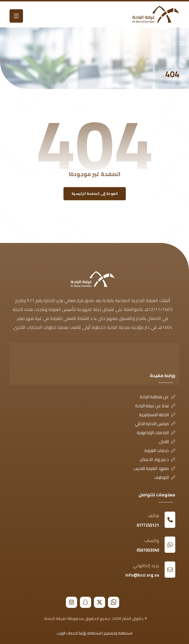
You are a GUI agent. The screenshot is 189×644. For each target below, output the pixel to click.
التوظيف (165, 477)
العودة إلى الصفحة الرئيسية (95, 194)
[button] (16, 16)
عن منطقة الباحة (157, 397)
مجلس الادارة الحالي (155, 424)
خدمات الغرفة (160, 450)
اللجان (167, 442)
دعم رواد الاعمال (157, 459)
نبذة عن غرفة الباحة (155, 406)
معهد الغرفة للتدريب (154, 468)
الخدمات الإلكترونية (156, 433)
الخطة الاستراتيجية (157, 415)
